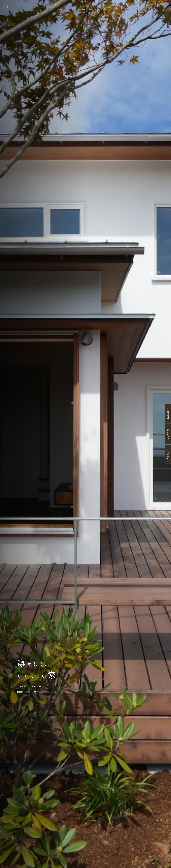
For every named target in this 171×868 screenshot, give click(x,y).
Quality (91, 9)
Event (100, 9)
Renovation (117, 9)
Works (107, 9)
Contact (150, 4)
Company (129, 9)
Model (152, 9)
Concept (82, 9)
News (138, 9)
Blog (145, 9)
